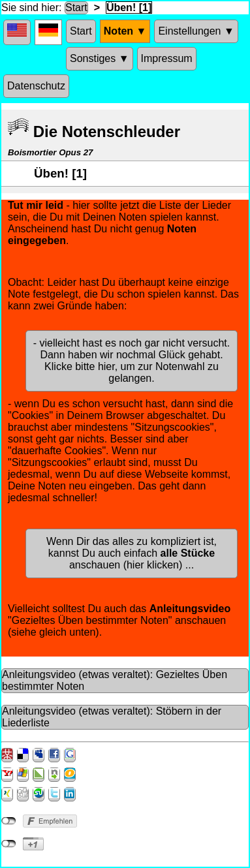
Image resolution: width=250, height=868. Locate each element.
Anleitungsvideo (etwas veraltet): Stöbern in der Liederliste (112, 717)
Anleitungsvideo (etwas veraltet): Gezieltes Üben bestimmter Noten (115, 680)
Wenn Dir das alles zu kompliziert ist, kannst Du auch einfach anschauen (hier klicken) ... (132, 553)
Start (76, 8)
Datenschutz (36, 86)
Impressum (167, 58)
